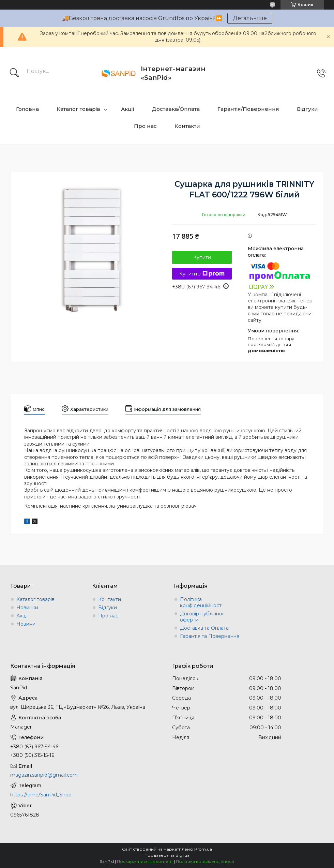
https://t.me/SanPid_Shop (41, 795)
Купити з (202, 274)
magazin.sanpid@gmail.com (44, 775)
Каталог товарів (78, 109)
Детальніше (250, 18)
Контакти (187, 126)
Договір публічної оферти (202, 617)
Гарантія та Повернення (210, 636)
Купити (202, 257)
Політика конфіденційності (201, 602)
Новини (26, 624)
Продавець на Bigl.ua (167, 855)
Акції (128, 109)
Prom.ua (203, 849)
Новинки (27, 608)
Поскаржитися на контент (145, 861)
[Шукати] (14, 73)
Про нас (145, 126)
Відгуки (307, 109)
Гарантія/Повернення (248, 109)
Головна (27, 109)
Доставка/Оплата (176, 109)
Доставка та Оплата (204, 628)
